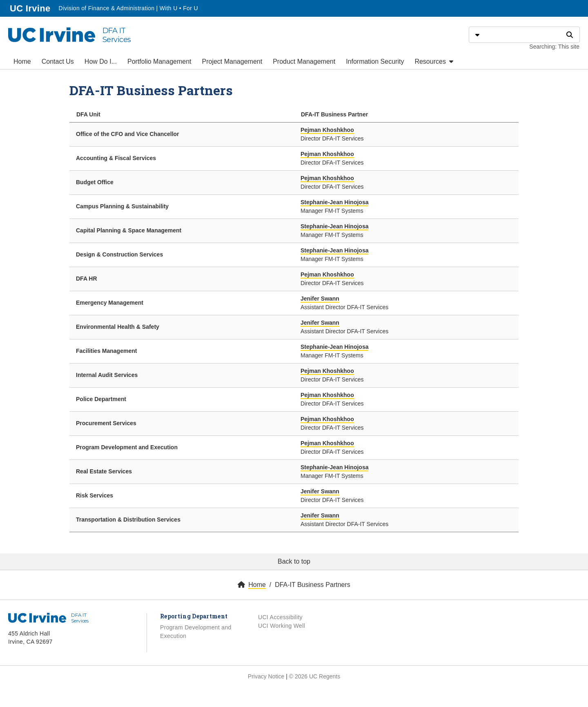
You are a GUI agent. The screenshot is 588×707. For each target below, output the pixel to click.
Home (22, 61)
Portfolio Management (159, 61)
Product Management (304, 61)
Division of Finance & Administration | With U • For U (128, 8)
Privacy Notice (266, 676)
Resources (434, 61)
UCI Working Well (282, 626)
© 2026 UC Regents (315, 676)
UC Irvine (31, 8)
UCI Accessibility (280, 617)
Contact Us (58, 61)
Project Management (232, 61)
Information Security (375, 61)
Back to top (294, 561)
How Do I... (101, 61)
